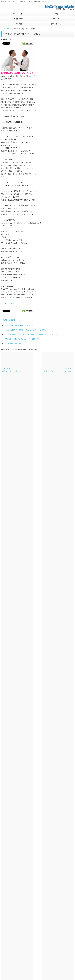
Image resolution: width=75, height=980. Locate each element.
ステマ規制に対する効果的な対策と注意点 (20, 326)
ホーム (3, 29)
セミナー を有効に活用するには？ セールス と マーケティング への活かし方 (32, 335)
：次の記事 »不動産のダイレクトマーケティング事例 (58, 370)
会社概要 (19, 24)
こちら (28, 295)
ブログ (9, 29)
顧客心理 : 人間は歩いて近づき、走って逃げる (21, 339)
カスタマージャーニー (13, 343)
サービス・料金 (19, 14)
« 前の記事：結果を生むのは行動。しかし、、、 (15, 370)
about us (56, 19)
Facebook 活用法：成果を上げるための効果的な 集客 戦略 (26, 330)
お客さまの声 (19, 19)
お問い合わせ (56, 24)
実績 (56, 14)
